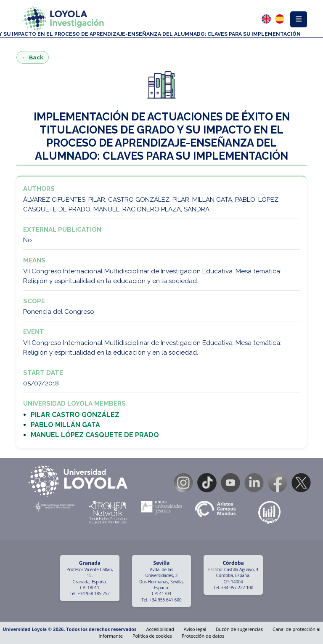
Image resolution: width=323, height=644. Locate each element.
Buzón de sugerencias (239, 629)
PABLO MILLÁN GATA (65, 425)
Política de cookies (152, 636)
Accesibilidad (160, 629)
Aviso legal (195, 629)
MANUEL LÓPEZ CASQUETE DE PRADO (95, 435)
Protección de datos (203, 636)
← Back (33, 57)
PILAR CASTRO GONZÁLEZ (75, 415)
